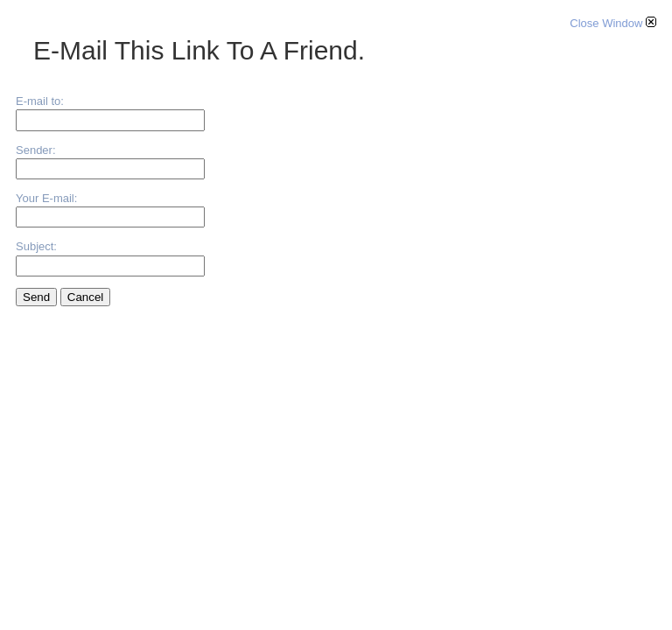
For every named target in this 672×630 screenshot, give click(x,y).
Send (36, 297)
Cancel (86, 297)
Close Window (613, 23)
